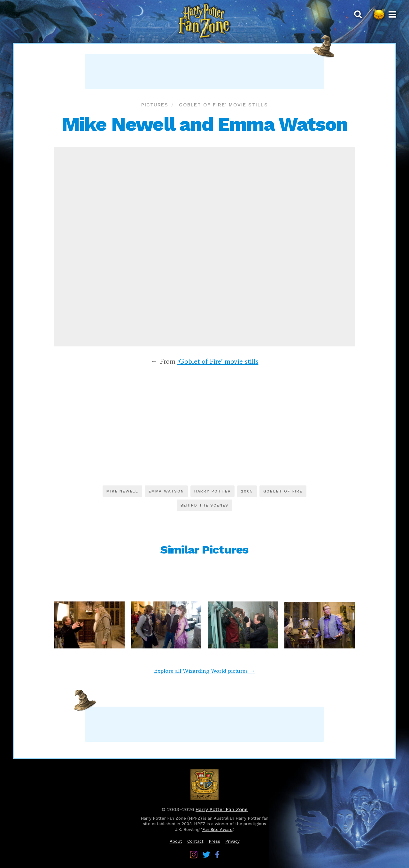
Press (214, 841)
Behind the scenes (205, 505)
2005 (247, 491)
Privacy (232, 841)
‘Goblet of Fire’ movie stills (223, 105)
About (176, 841)
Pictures (155, 105)
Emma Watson (166, 491)
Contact (195, 841)
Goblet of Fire (283, 491)
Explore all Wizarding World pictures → (204, 671)
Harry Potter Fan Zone (222, 810)
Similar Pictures (204, 550)
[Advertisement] (204, 71)
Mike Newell (122, 491)
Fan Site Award (217, 829)
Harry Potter (213, 491)
